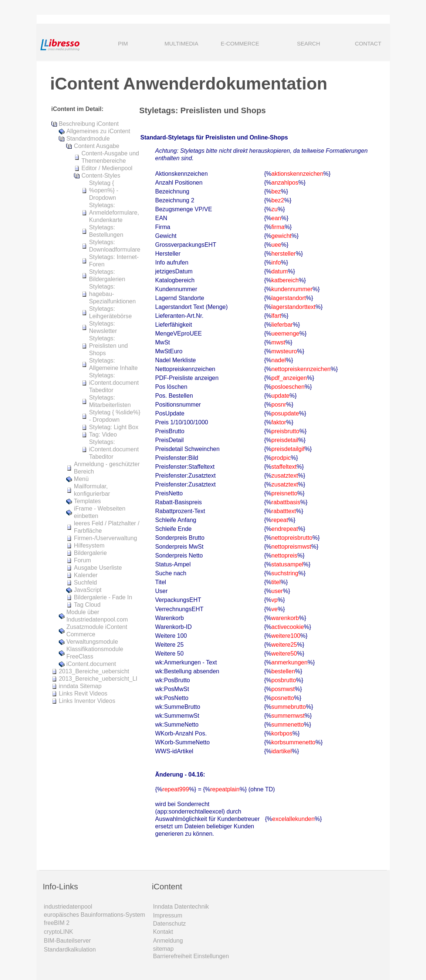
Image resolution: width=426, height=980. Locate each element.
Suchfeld (85, 582)
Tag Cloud (87, 605)
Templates (87, 501)
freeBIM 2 (57, 923)
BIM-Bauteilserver (67, 941)
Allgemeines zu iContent (98, 131)
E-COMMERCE (240, 43)
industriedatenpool (68, 907)
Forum (82, 560)
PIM (123, 43)
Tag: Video (103, 435)
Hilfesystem (89, 545)
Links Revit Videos (83, 693)
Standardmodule (88, 139)
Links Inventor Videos (87, 701)
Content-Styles (101, 176)
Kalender (86, 575)
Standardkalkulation (70, 949)
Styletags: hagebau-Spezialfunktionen (112, 294)
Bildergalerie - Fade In (103, 597)
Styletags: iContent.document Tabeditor (114, 383)
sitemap (163, 949)
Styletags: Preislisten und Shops (109, 346)
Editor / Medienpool (107, 168)
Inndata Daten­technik (181, 907)
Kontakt (163, 932)
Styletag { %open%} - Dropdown (104, 190)
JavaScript (88, 590)
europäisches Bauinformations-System (95, 915)
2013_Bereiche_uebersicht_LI (98, 679)
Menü (81, 479)
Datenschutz (170, 924)
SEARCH (298, 44)
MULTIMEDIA (181, 43)
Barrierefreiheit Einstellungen (191, 956)
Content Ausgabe (97, 146)
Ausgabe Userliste (98, 568)
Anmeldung (168, 941)
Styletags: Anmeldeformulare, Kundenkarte (114, 213)
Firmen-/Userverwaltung (106, 538)
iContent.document (91, 664)
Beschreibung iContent (89, 124)
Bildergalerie (90, 553)
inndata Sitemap (80, 686)
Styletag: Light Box (114, 427)
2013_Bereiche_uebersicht (94, 671)
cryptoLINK (59, 932)
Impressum (168, 915)
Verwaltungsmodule (92, 642)
